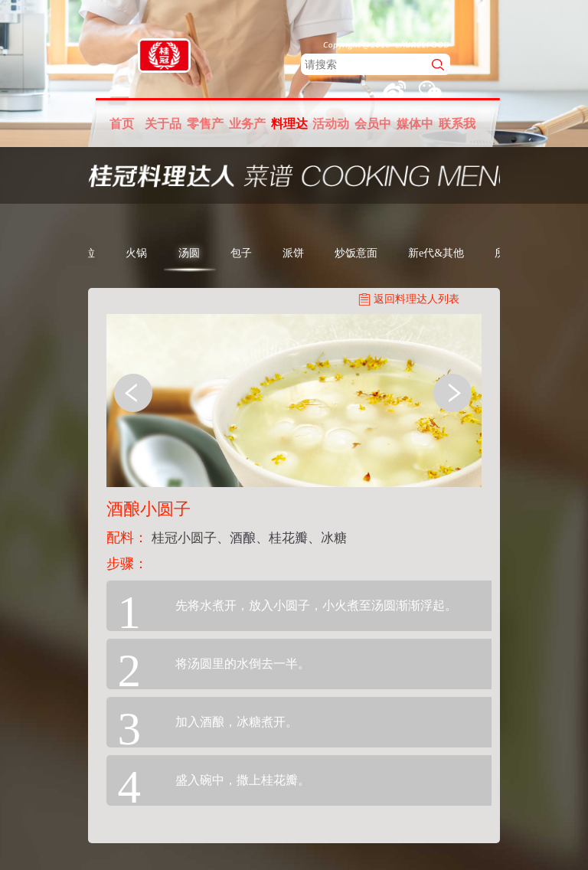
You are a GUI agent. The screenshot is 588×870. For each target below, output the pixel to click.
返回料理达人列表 (416, 299)
